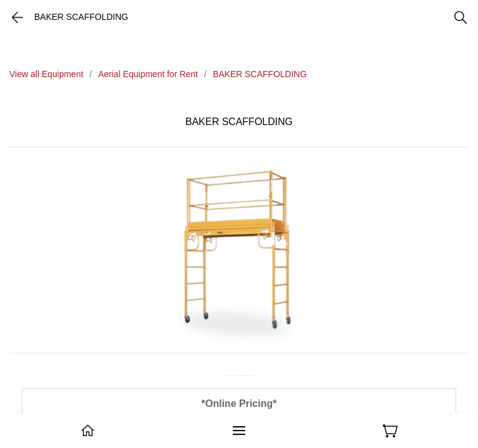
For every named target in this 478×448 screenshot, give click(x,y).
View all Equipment (46, 74)
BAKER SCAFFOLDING (260, 74)
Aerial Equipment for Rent (148, 74)
